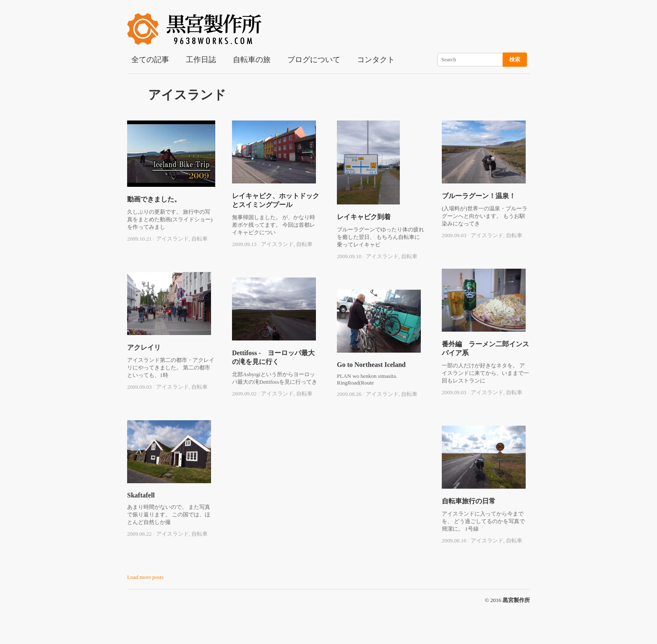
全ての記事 (150, 60)
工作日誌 (201, 60)
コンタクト (376, 60)
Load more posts (145, 577)
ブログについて (314, 60)
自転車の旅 (252, 60)
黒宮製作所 (516, 600)
